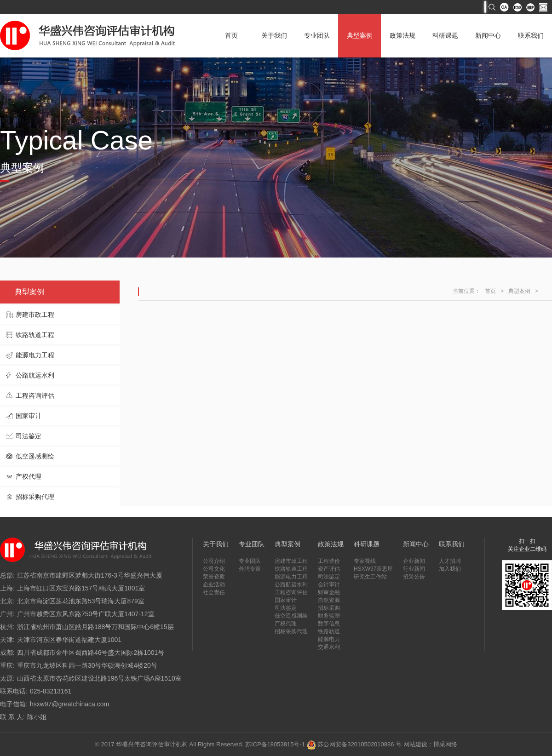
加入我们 (450, 569)
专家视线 (365, 561)
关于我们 (274, 35)
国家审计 (29, 416)
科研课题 (445, 35)
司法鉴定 (29, 436)
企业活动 (214, 584)
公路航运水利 (35, 375)
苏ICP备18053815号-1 (275, 744)
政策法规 (402, 35)
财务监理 (329, 616)
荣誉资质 (214, 577)
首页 (231, 35)
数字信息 (329, 624)
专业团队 (317, 35)
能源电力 (329, 639)
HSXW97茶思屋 (373, 569)
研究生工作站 (370, 577)
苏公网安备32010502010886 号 (354, 744)
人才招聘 (450, 561)
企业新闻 (414, 561)
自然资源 (329, 600)
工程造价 (329, 561)
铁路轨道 (329, 631)
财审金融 (329, 592)
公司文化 (214, 569)
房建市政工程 (35, 315)
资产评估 (329, 569)
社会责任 (214, 592)
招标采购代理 (35, 497)
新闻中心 (488, 35)
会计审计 (329, 584)
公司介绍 (214, 561)
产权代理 (29, 476)
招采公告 (414, 577)
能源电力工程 (35, 355)
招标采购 (329, 608)
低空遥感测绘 (35, 456)
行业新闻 (414, 569)
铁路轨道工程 (35, 335)
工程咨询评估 (35, 395)
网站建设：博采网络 (430, 744)
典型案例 (360, 35)
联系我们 (531, 35)
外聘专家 (250, 569)
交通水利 (329, 647)
